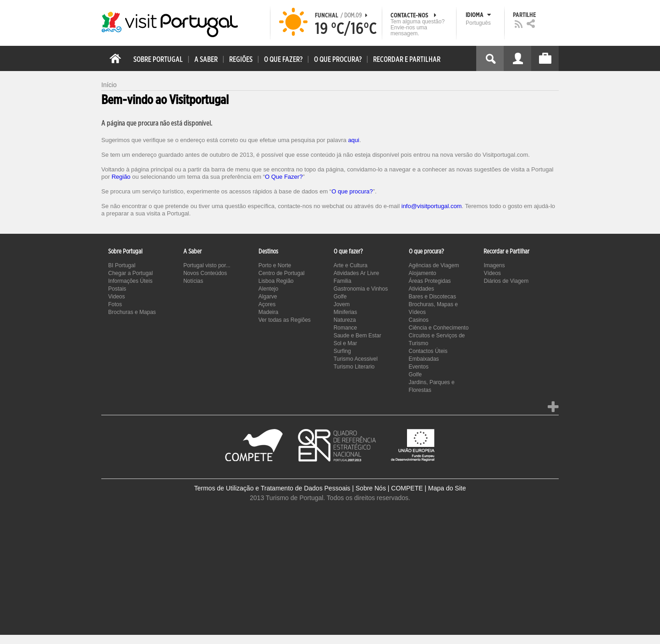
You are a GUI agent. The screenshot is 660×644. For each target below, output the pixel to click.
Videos (116, 297)
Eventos (419, 367)
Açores (267, 304)
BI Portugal (122, 265)
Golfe (340, 297)
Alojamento (423, 273)
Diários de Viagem (506, 281)
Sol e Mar (345, 343)
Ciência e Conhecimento (439, 328)
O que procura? (352, 191)
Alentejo (268, 289)
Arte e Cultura (351, 265)
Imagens (494, 265)
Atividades (421, 289)
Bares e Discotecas (432, 297)
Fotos (115, 304)
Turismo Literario (354, 367)
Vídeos (492, 273)
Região (121, 177)
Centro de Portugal (282, 273)
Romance (345, 328)
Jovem (342, 304)
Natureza (345, 320)
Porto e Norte (275, 265)
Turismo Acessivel (356, 359)
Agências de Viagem (434, 265)
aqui (354, 140)
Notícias (193, 281)
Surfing (342, 351)
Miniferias (345, 312)
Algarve (268, 297)
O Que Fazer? (284, 177)
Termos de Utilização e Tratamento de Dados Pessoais (272, 488)
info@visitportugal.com (432, 206)
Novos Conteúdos (205, 273)
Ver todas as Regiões (285, 320)
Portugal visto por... (207, 265)
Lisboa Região (276, 281)
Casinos (419, 320)
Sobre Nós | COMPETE (389, 488)
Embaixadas (424, 359)
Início (109, 85)
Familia (343, 281)
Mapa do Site (447, 488)
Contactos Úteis (428, 351)
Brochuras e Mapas (132, 312)
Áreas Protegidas (430, 281)
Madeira (268, 312)
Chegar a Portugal (130, 273)
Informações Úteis (130, 281)
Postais (117, 289)
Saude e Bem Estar (357, 336)
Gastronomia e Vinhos (361, 289)
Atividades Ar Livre (356, 273)
